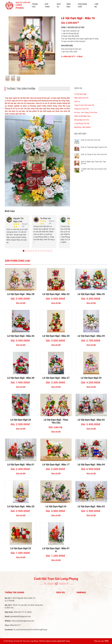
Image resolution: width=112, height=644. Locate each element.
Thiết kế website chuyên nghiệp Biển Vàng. (54, 641)
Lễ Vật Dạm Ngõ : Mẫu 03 (91, 506)
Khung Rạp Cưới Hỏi (82, 120)
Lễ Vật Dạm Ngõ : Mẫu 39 (91, 336)
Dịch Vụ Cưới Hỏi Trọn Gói (91, 140)
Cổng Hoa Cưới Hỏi (82, 109)
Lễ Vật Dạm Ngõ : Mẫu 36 (21, 336)
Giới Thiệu (47, 5)
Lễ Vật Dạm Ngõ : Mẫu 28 (21, 294)
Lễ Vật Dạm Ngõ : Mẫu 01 (21, 465)
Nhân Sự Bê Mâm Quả (82, 116)
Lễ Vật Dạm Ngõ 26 (21, 420)
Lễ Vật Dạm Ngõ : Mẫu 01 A (56, 550)
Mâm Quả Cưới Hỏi (81, 98)
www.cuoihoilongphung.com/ (23, 621)
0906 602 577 (72, 56)
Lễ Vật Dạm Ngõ (80, 94)
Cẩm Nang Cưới (82, 5)
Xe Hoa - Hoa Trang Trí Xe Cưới (86, 113)
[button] (24, 251)
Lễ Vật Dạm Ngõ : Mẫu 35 (91, 294)
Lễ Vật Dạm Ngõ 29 (91, 378)
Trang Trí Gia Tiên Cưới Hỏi (84, 105)
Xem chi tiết (21, 303)
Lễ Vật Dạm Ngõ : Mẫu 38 (21, 378)
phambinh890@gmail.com (20, 616)
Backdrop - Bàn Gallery (83, 127)
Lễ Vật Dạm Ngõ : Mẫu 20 (21, 506)
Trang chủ (35, 5)
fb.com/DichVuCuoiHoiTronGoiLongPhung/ (30, 630)
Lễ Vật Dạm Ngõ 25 (21, 548)
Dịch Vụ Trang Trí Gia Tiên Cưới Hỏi (94, 154)
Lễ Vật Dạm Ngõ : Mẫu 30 (56, 336)
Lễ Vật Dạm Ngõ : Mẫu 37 (56, 378)
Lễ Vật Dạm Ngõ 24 (56, 506)
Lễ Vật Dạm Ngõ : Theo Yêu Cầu (56, 421)
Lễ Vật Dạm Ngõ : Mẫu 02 (91, 420)
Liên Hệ (96, 5)
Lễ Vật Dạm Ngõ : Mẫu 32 (56, 294)
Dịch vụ (59, 5)
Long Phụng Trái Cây (82, 123)
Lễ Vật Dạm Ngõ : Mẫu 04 (91, 465)
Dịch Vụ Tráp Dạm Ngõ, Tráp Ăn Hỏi (94, 147)
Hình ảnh (69, 5)
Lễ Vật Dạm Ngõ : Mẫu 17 (56, 465)
